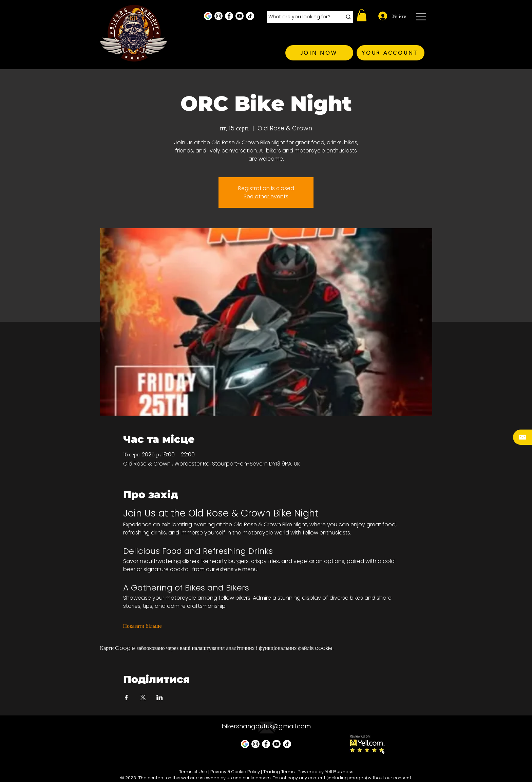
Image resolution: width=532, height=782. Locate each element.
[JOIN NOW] (319, 53)
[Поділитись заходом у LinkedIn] (160, 697)
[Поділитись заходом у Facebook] (126, 697)
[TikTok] (250, 16)
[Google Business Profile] (208, 16)
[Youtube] (240, 16)
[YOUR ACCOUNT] (391, 53)
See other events (266, 196)
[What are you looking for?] (300, 17)
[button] (362, 15)
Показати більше (142, 626)
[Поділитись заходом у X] (143, 697)
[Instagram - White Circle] (218, 16)
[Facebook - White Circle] (229, 16)
